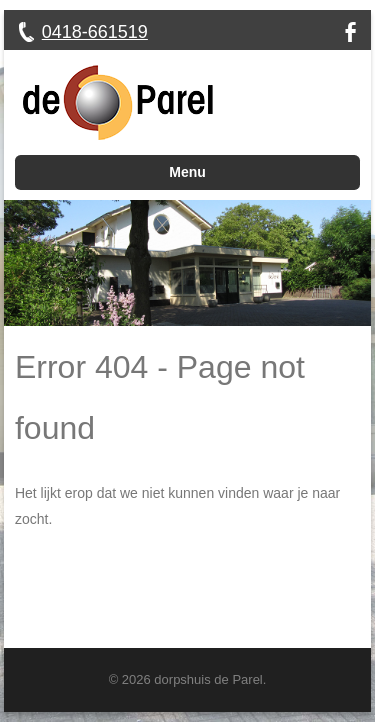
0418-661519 (95, 32)
